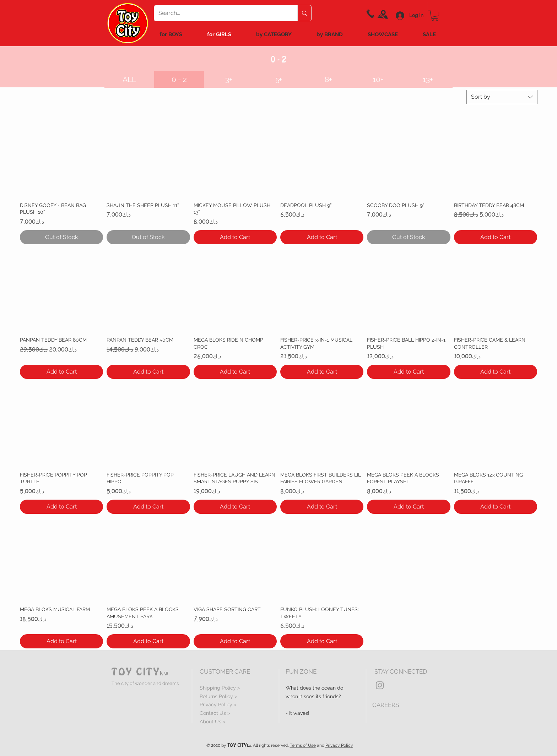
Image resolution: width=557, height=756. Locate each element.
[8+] (328, 79)
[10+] (378, 79)
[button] (179, 79)
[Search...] (220, 13)
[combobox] (502, 97)
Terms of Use (303, 745)
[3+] (229, 79)
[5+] (278, 79)
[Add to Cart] (235, 237)
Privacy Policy (339, 745)
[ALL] (129, 79)
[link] (435, 15)
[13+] (428, 79)
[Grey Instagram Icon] (380, 685)
